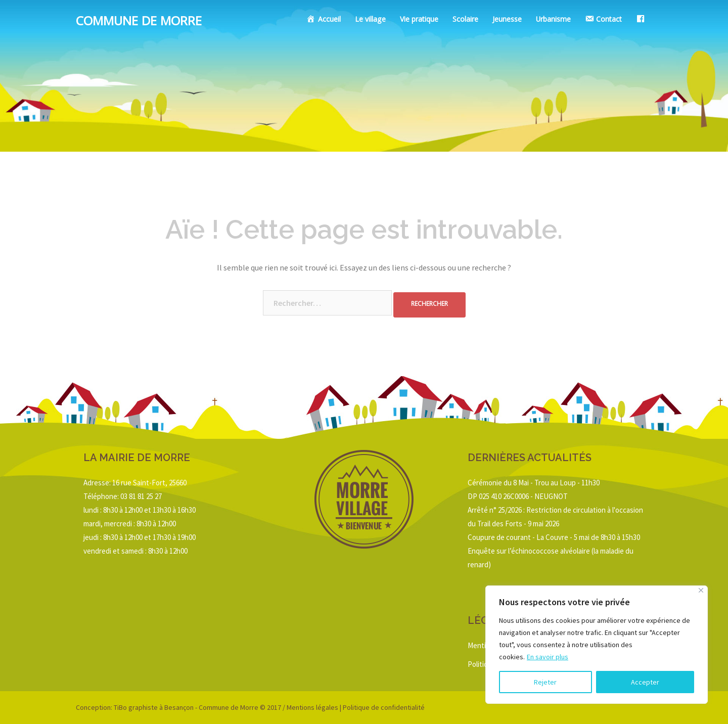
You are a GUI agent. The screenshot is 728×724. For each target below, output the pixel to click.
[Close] (701, 590)
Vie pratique (419, 20)
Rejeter (545, 682)
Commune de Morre (139, 23)
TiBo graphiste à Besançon (153, 707)
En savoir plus (548, 657)
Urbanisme (553, 20)
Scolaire (465, 20)
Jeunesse (507, 20)
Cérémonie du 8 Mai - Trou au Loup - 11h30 (534, 483)
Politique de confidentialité (384, 707)
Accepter (645, 682)
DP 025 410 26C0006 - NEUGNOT (518, 496)
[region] (597, 645)
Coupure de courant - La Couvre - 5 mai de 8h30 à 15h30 (554, 537)
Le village (370, 20)
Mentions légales (312, 707)
